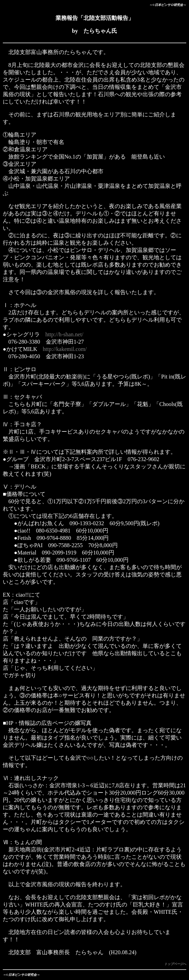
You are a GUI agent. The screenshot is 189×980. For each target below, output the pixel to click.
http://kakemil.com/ (65, 349)
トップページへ (175, 964)
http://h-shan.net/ (64, 334)
